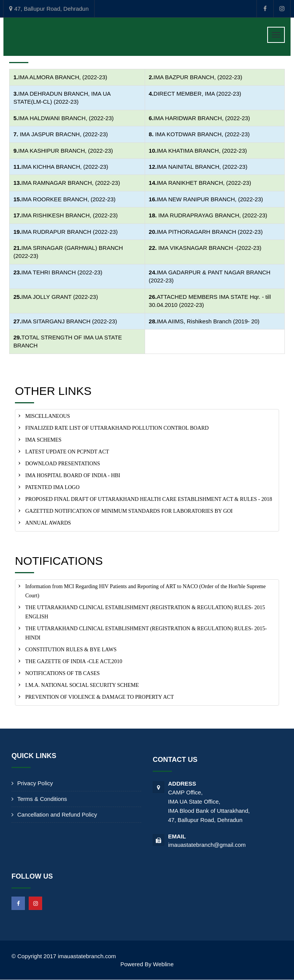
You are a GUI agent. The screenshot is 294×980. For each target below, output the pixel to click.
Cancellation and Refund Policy (57, 814)
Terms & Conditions (42, 799)
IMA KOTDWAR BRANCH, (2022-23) (202, 134)
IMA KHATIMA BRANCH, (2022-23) (202, 151)
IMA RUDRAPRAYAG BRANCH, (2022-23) (212, 215)
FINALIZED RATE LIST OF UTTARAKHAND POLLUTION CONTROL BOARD (117, 428)
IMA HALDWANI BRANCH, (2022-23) (66, 118)
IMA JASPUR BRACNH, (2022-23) (64, 134)
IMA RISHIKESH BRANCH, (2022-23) (70, 215)
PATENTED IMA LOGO (52, 487)
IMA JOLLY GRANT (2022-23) (60, 297)
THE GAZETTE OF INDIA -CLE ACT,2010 (74, 661)
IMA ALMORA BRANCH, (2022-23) (63, 77)
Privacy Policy (35, 783)
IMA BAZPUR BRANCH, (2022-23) (198, 77)
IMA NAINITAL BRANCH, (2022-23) (202, 167)
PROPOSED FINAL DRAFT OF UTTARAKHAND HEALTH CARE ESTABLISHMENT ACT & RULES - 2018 (149, 499)
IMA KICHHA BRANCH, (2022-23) (65, 167)
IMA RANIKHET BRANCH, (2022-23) (204, 183)
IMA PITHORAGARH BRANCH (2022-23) (210, 232)
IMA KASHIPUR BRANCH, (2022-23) (66, 151)
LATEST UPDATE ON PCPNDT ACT (67, 452)
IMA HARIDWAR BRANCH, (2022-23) (202, 118)
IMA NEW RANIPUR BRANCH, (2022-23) (210, 199)
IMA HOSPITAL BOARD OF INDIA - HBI (73, 475)
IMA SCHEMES (43, 440)
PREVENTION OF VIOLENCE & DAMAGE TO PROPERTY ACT (100, 697)
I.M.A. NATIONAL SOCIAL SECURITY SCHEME (82, 685)
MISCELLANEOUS (48, 416)
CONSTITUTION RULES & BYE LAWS (71, 650)
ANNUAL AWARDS (48, 523)
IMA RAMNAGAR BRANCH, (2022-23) (71, 183)
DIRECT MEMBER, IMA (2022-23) (197, 94)
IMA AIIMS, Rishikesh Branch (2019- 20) (208, 321)
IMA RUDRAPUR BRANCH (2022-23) (70, 232)
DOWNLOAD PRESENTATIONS (63, 464)
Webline (163, 964)
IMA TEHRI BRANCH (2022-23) (62, 272)
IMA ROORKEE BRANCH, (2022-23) (69, 199)
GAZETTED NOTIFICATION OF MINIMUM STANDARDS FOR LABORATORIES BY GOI (129, 511)
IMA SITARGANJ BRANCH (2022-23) (69, 321)
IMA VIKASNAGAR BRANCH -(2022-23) (210, 248)
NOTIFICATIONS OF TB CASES (63, 673)
